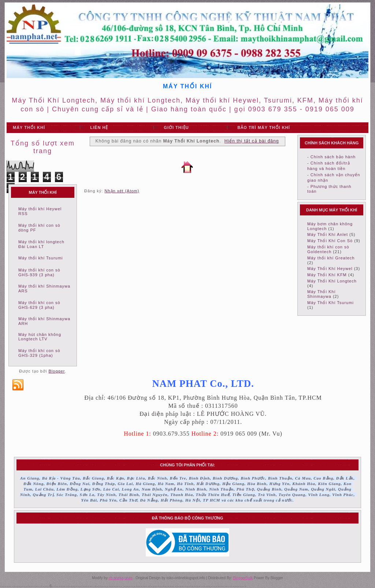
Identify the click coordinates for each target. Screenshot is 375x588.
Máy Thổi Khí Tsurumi (331, 303)
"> (117, 128)
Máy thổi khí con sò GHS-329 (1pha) (39, 353)
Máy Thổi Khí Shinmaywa (322, 294)
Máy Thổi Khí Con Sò (330, 241)
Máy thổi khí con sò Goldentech (328, 249)
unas (129, 578)
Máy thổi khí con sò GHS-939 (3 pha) (39, 272)
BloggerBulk (243, 578)
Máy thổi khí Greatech (331, 258)
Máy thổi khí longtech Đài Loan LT (41, 244)
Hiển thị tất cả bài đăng (252, 141)
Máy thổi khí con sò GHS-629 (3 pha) (39, 305)
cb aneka (116, 578)
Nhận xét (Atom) (122, 191)
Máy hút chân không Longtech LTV (40, 337)
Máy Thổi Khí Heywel (330, 269)
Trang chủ (187, 167)
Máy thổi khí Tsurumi (41, 258)
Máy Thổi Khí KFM (327, 275)
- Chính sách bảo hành (331, 157)
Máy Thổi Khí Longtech (332, 281)
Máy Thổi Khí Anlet (328, 234)
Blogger (56, 371)
